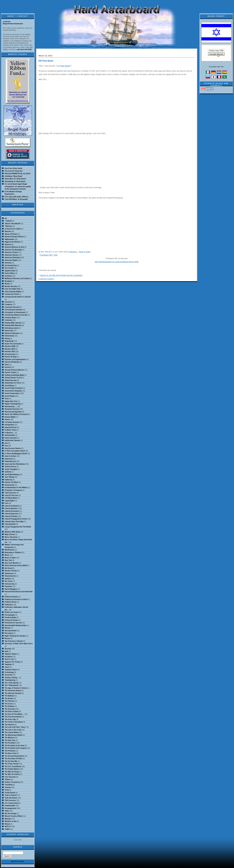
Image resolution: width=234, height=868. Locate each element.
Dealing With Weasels (13, 325)
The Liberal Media (12, 732)
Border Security (11, 286)
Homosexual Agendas (13, 412)
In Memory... (73, 252)
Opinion (8, 579)
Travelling (8, 785)
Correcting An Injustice (14, 310)
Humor (7, 419)
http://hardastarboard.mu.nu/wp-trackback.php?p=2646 (117, 262)
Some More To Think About (15, 179)
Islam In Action (10, 456)
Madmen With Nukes (13, 532)
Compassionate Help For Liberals (18, 297)
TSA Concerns (10, 800)
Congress (8, 304)
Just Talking (9, 477)
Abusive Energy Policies (14, 237)
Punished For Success (13, 623)
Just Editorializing (12, 474)
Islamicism (9, 459)
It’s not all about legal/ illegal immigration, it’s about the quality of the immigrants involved (18, 186)
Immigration (9, 425)
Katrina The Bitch (11, 482)
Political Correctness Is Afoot (16, 599)
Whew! (7, 824)
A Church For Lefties (13, 229)
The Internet (9, 725)
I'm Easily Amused (12, 422)
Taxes (7, 667)
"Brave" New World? (13, 224)
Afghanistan (9, 239)
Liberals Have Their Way (14, 521)
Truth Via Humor (11, 798)
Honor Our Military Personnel (16, 414)
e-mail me (7, 22)
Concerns (8, 302)
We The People (10, 813)
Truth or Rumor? (11, 795)
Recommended (11, 631)
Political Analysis (11, 597)
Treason (8, 787)
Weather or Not (11, 821)
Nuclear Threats (11, 571)
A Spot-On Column (46, 279)
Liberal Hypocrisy (11, 514)
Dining (7, 338)
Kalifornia (8, 480)
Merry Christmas (11, 537)
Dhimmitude (9, 336)
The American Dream (13, 690)
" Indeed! (8, 221)
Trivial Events (10, 793)
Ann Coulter (9, 268)
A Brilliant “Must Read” (14, 176)
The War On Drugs (12, 772)
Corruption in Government (15, 312)
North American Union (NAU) (16, 565)
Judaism (8, 472)
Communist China (12, 294)
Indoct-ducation (11, 438)
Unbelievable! (10, 806)
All (6, 218)
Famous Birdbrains (12, 362)
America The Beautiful (13, 250)
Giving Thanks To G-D (13, 378)
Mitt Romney (10, 550)
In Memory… (10, 433)
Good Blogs (9, 386)
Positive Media (10, 617)
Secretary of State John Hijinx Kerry (19, 644)
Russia (7, 638)
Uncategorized (10, 808)
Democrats (9, 331)
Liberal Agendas (11, 508)
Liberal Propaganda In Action (16, 519)
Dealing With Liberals (13, 323)
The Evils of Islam (12, 711)
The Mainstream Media (13, 735)
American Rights (11, 260)
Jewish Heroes (10, 466)
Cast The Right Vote (12, 289)
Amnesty (8, 263)
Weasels (8, 819)
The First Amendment (13, 717)
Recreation (9, 633)
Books (7, 284)
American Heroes (11, 255)
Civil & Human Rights (13, 292)
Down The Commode (13, 344)
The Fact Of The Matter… (14, 714)
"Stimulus (9, 226)
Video (7, 811)
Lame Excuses (10, 493)
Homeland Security (12, 409)
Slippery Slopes (11, 654)
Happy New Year (11, 401)
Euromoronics (10, 354)
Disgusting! (9, 341)
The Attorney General (13, 693)
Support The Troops (12, 662)
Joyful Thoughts (11, 469)
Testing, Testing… (12, 677)
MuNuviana (18, 862)
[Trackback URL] (46, 255)
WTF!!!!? (8, 826)
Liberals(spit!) (10, 524)
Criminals (8, 320)
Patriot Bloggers (11, 589)
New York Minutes (12, 563)
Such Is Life (9, 659)
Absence (8, 231)
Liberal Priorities (11, 516)
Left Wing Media (11, 498)
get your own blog (25, 49)
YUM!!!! (8, 829)
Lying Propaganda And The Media (18, 527)
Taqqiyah (8, 664)
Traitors (8, 779)
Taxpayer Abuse (11, 670)
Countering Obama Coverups (16, 315)
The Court (9, 704)
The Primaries (10, 751)
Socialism (8, 657)
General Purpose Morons (14, 370)
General (8, 367)
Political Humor (11, 602)
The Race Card (10, 753)
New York (8, 560)
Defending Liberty (12, 328)
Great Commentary (12, 393)
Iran (6, 443)
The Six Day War (11, 761)
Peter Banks (65, 66)
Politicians (9, 605)
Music (7, 555)
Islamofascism (10, 461)
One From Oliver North (14, 168)
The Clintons (10, 701)
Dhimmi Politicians (12, 333)
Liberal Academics (12, 506)
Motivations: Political (13, 552)
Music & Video (85, 252)
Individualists (10, 435)
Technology (9, 672)
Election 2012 (10, 351)
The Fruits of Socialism (14, 722)
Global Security (11, 380)
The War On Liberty (12, 774)
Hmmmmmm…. (11, 406)
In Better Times (11, 430)
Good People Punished (14, 388)
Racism (8, 628)
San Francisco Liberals (14, 641)
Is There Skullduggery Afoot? (16, 453)
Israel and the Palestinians (15, 464)
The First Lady (10, 719)
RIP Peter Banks (46, 61)
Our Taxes (9, 581)
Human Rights (10, 417)
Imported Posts (11, 427)
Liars (7, 503)
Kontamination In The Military (16, 487)
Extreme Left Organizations (15, 359)
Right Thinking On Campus (15, 636)
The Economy (10, 709)
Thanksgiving (10, 680)
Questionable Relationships (15, 625)
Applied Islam (10, 271)
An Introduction (11, 265)
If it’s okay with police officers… (17, 197)
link (56, 255)
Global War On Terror (13, 383)
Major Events (10, 534)
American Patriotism (13, 257)
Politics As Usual (11, 612)
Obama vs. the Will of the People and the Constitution (61, 275)
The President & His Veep (15, 745)
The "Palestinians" (12, 685)
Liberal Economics (12, 511)
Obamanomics (10, 576)
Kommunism (10, 485)
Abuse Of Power (11, 234)
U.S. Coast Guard (11, 803)
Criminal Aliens (11, 318)
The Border (9, 698)
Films (7, 365)
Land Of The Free (11, 495)
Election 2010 (10, 349)
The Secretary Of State (13, 758)
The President (10, 743)
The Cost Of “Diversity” (14, 171)
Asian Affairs (10, 273)
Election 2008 (10, 346)
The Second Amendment (14, 756)
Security (8, 649)
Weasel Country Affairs (14, 816)
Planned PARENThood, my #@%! (17, 173)
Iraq (6, 446)
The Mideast (9, 738)
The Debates (9, 706)
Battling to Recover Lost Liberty (17, 278)
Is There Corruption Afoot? (15, 451)
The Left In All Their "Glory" (15, 727)
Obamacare (9, 573)
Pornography (10, 615)
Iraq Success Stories (13, 448)
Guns (7, 399)
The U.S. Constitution (13, 766)
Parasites (8, 586)
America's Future (11, 252)
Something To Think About (15, 181)
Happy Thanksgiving (13, 404)
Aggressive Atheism (12, 242)
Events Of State (11, 357)
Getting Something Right (14, 375)
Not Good (8, 568)
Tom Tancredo (10, 777)
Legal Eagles (10, 501)
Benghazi (8, 281)
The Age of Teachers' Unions (16, 688)
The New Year (10, 740)
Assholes (8, 276)
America (8, 244)
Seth (6, 651)
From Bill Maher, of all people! (16, 199)
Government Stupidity (13, 391)
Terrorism (8, 675)
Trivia (7, 790)
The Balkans (9, 696)
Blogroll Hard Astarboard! (13, 24)
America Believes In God (14, 247)
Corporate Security (12, 307)
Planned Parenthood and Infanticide (19, 592)
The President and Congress (16, 748)
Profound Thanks (11, 620)
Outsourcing (9, 584)
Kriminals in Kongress (13, 490)
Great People (10, 396)
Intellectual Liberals (12, 440)
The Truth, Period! (12, 764)
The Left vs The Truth (13, 730)
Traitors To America (12, 782)
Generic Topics (11, 372)
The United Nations (12, 769)
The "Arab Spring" (12, 683)
